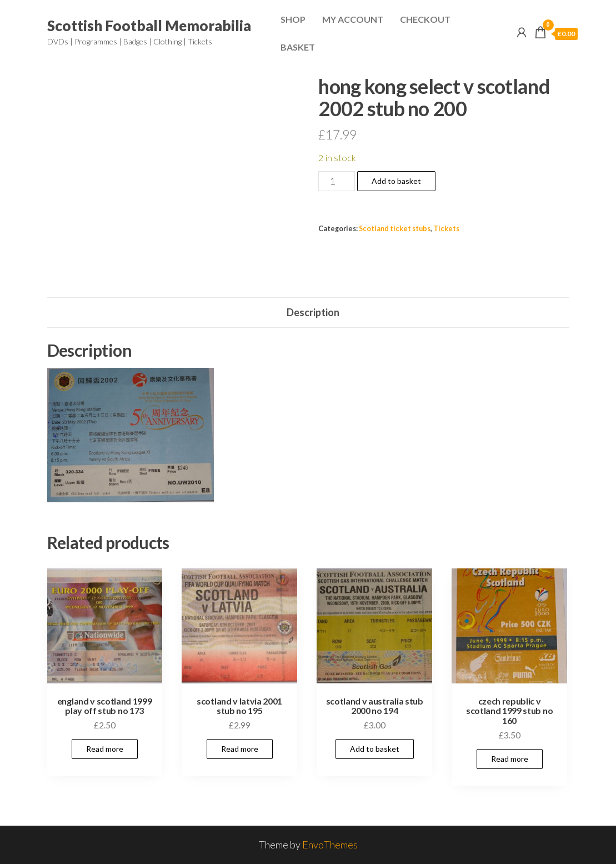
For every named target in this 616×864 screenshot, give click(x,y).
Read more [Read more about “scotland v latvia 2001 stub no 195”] (240, 749)
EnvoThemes (330, 845)
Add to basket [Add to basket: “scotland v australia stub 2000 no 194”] (375, 749)
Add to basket (396, 181)
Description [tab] (313, 312)
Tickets (446, 229)
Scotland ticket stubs (395, 229)
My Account (353, 19)
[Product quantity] (336, 181)
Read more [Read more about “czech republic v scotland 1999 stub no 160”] (510, 759)
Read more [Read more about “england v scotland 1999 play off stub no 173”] (105, 749)
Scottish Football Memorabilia (149, 26)
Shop (293, 19)
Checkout (425, 19)
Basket (298, 47)
